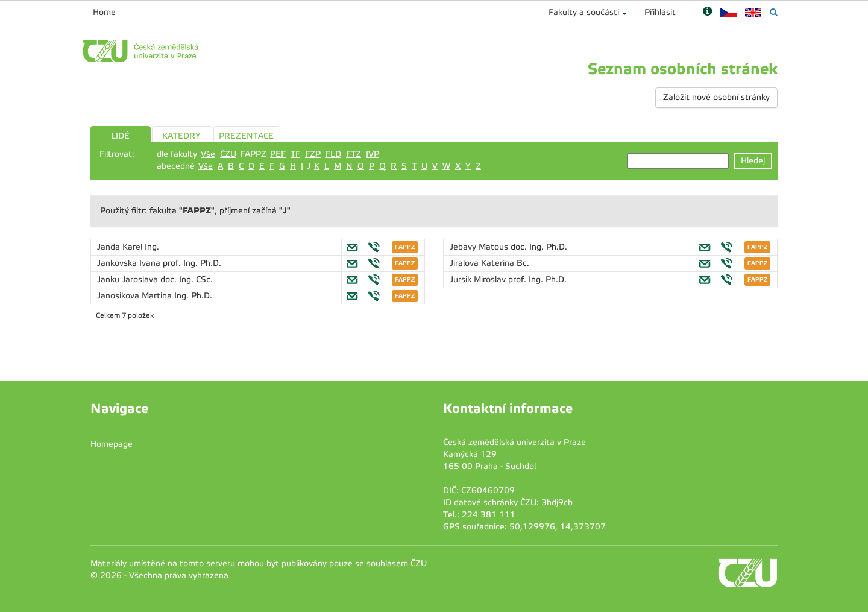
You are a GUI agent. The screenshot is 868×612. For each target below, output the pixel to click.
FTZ (354, 154)
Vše (208, 154)
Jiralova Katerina (483, 263)
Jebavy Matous (480, 247)
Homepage (112, 444)
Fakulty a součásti (584, 12)
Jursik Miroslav (479, 279)
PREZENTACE (246, 136)
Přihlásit (660, 12)
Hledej (753, 161)
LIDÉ (120, 136)
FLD (333, 154)
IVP (373, 154)
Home (104, 12)
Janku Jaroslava (129, 279)
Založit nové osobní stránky (716, 97)
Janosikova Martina (136, 296)
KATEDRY (181, 136)
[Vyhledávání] (774, 12)
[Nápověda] (707, 12)
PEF (278, 154)
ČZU (228, 154)
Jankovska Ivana (130, 263)
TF (295, 154)
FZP (313, 154)
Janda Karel (121, 247)
